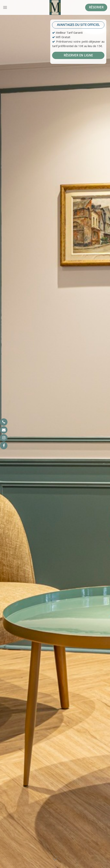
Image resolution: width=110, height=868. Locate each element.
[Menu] (5, 7)
